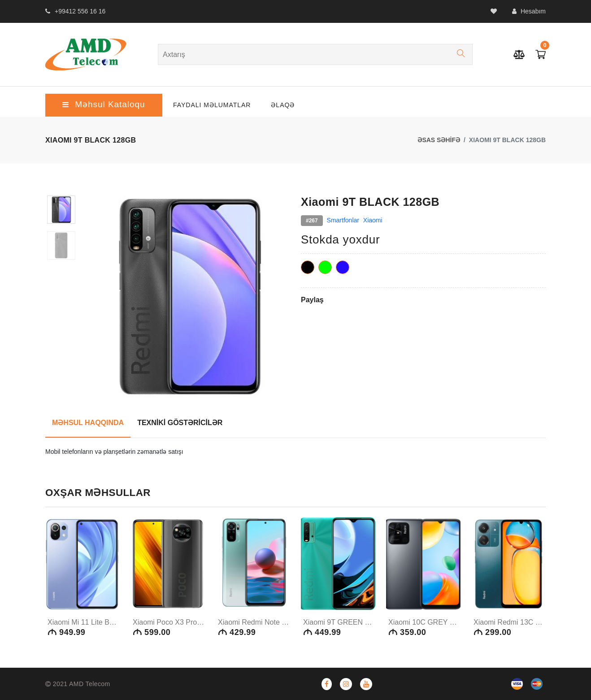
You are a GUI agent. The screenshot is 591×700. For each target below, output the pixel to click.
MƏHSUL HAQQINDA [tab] (88, 423)
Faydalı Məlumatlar (212, 105)
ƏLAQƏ (283, 105)
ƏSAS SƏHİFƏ (439, 140)
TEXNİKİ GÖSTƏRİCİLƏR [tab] (180, 423)
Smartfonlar (343, 220)
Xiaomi (373, 220)
